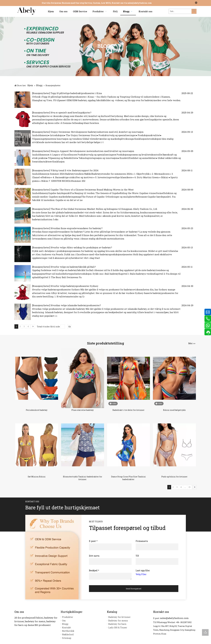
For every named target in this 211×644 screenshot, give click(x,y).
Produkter (68, 617)
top (205, 632)
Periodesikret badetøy (37, 410)
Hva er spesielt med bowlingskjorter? (71, 113)
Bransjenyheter (41, 93)
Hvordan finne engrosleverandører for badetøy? (77, 228)
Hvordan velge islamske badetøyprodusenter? (76, 305)
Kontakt (67, 627)
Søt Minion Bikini (37, 477)
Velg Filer (141, 574)
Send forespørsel (134, 589)
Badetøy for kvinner (119, 617)
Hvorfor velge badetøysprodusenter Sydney (74, 286)
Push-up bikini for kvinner (174, 477)
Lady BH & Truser (118, 627)
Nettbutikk (68, 631)
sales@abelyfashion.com (140, 3)
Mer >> (192, 343)
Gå (69, 327)
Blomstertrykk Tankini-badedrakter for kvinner (83, 478)
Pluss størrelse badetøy (83, 410)
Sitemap (67, 638)
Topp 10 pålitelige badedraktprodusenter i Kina (76, 93)
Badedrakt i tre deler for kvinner (128, 410)
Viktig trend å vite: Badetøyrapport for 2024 (74, 170)
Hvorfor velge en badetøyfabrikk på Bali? (73, 267)
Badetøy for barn (117, 624)
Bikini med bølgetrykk (174, 410)
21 (190, 487)
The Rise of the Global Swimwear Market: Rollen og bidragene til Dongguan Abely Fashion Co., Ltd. (104, 209)
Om (64, 621)
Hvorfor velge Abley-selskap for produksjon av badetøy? (81, 247)
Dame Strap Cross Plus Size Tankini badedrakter (128, 478)
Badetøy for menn (118, 621)
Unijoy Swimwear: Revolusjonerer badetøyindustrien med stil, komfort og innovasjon (97, 132)
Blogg (65, 624)
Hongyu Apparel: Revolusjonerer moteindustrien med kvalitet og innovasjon (92, 151)
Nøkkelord (68, 634)
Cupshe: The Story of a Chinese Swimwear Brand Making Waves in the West (92, 190)
